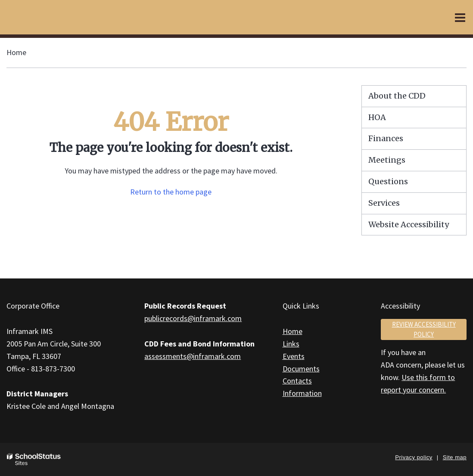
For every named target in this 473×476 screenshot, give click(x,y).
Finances (386, 138)
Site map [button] (455, 457)
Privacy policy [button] (414, 457)
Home (16, 52)
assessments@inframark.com (193, 356)
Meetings (387, 160)
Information (302, 393)
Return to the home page (171, 192)
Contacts (297, 381)
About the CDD (397, 96)
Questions (388, 181)
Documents (301, 369)
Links (291, 344)
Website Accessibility (409, 224)
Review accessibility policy (424, 329)
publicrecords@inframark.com (193, 318)
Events (294, 356)
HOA (377, 117)
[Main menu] (460, 17)
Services (384, 203)
